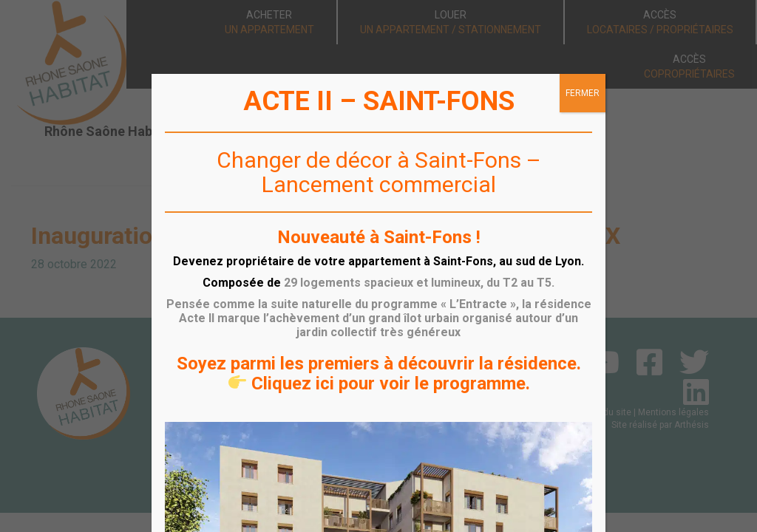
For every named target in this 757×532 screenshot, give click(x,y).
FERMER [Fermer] (583, 93)
